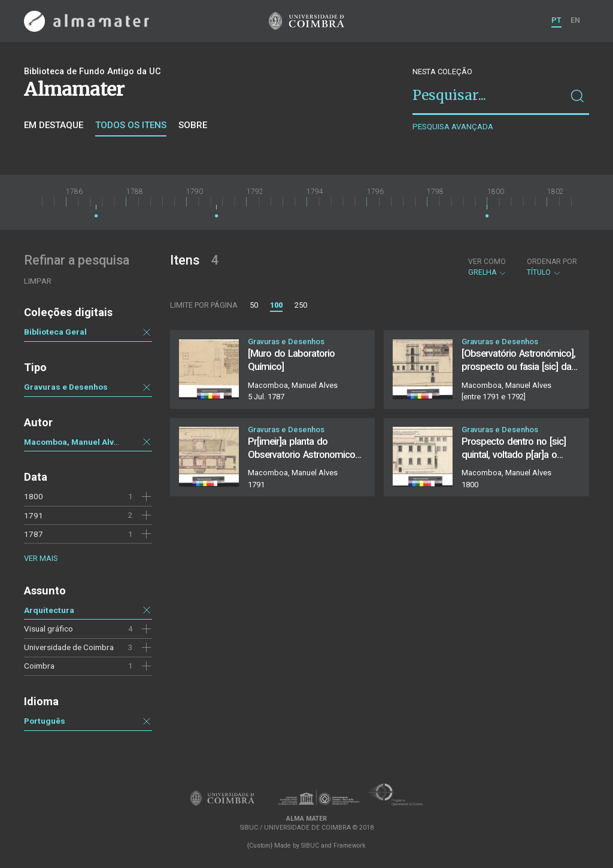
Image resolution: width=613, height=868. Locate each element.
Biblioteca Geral (55, 332)
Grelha (488, 267)
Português (45, 721)
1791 (34, 515)
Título (552, 267)
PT (556, 20)
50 (254, 305)
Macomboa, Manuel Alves (74, 442)
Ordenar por (552, 262)
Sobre (193, 125)
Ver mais (41, 558)
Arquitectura (49, 610)
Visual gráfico (48, 629)
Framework (350, 846)
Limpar (38, 281)
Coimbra (39, 666)
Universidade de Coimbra (69, 647)
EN (575, 20)
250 (301, 305)
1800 (34, 496)
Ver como (487, 262)
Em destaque (54, 125)
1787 (34, 534)
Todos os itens (131, 125)
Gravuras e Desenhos (66, 387)
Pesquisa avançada (453, 127)
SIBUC (310, 846)
